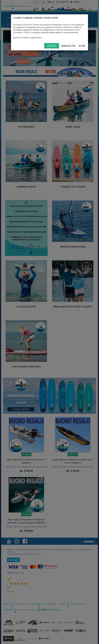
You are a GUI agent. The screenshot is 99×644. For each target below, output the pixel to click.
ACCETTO (52, 46)
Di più (82, 46)
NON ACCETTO (68, 46)
